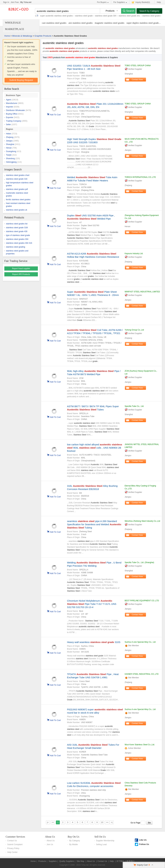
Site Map (80, 861)
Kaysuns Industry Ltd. (134, 254)
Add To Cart (55, 76)
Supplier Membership (105, 841)
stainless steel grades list (17, 224)
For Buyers (103, 2)
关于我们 (120, 861)
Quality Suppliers (67, 861)
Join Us (50, 844)
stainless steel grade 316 (17, 179)
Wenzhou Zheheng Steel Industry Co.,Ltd (142, 521)
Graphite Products (43, 36)
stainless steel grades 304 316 (19, 243)
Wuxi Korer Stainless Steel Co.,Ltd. (140, 745)
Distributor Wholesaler (15, 110)
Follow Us (144, 844)
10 (102, 822)
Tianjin (9, 155)
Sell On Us (100, 837)
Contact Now (137, 80)
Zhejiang (10, 137)
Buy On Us (73, 837)
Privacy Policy (13, 848)
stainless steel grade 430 (17, 231)
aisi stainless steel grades (81, 23)
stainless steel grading (16, 247)
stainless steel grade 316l (17, 228)
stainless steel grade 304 (106, 16)
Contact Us (12, 841)
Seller (8, 125)
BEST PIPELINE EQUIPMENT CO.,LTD (142, 601)
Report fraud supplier (21, 269)
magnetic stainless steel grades (110, 23)
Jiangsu (9, 141)
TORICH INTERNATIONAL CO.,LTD (140, 177)
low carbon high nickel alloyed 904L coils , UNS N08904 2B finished (95, 448)
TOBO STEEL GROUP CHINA (138, 66)
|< (48, 822)
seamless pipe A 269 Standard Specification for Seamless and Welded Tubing (94, 524)
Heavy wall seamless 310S (94, 642)
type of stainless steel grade (18, 235)
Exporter (10, 117)
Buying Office (12, 114)
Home (7, 36)
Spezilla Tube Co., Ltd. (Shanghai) (139, 562)
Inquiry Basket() (141, 2)
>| (112, 822)
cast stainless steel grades (54, 23)
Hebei (8, 134)
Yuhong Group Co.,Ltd (134, 330)
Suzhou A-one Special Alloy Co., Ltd (140, 642)
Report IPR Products (21, 274)
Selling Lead (101, 844)
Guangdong (11, 151)
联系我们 (131, 861)
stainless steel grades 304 (17, 239)
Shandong (10, 158)
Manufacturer (12, 103)
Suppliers (53, 861)
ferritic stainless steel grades (18, 200)
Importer (10, 107)
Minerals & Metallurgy (22, 36)
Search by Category (149, 11)
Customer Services (15, 837)
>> (107, 822)
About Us (50, 837)
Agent (8, 100)
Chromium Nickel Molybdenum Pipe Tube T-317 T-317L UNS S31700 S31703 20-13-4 (92, 604)
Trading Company (14, 121)
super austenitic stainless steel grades (56, 16)
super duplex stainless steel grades (143, 23)
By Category (75, 841)
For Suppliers (120, 2)
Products (42, 861)
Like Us (143, 840)
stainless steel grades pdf (17, 189)
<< (53, 822)
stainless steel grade (84, 16)
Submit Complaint (15, 844)
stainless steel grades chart (18, 175)
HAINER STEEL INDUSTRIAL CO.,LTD (141, 674)
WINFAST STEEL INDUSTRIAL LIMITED (142, 292)
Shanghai (10, 144)
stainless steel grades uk (17, 210)
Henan (9, 148)
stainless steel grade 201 (129, 16)
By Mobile (74, 844)
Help (159, 2)
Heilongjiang (11, 162)
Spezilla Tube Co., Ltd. (134, 406)
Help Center (12, 852)
